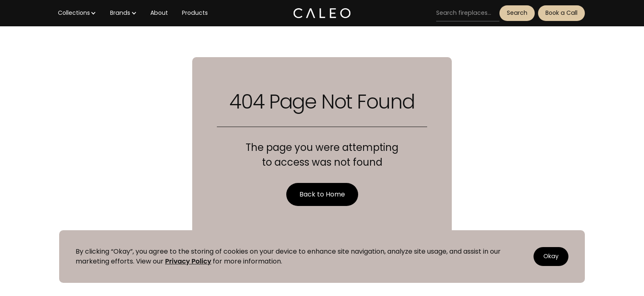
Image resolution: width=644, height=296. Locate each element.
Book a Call (561, 13)
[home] (322, 13)
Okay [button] (551, 256)
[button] (77, 13)
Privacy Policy (188, 261)
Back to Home (322, 194)
